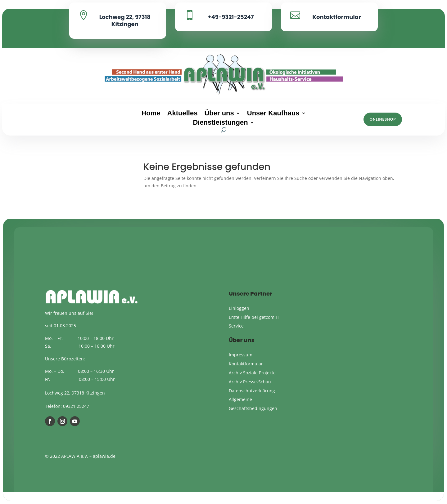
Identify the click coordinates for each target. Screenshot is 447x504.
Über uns (219, 114)
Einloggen (239, 308)
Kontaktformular (336, 17)
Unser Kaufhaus (273, 114)
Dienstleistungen (220, 123)
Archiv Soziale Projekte (252, 373)
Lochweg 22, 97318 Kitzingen (125, 20)
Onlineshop (383, 119)
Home (151, 114)
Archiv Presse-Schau (250, 382)
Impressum (241, 355)
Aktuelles (183, 114)
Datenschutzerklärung (252, 391)
